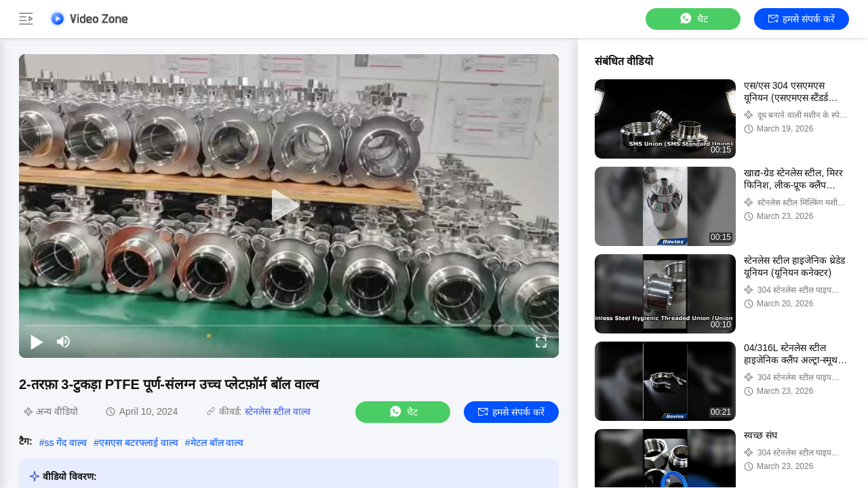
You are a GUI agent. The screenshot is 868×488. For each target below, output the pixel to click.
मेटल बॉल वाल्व (217, 443)
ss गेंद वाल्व (65, 443)
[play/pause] (37, 342)
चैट (693, 19)
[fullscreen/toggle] (541, 342)
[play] (289, 206)
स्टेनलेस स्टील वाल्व (278, 411)
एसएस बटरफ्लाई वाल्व (139, 443)
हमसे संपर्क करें (802, 19)
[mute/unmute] (64, 342)
